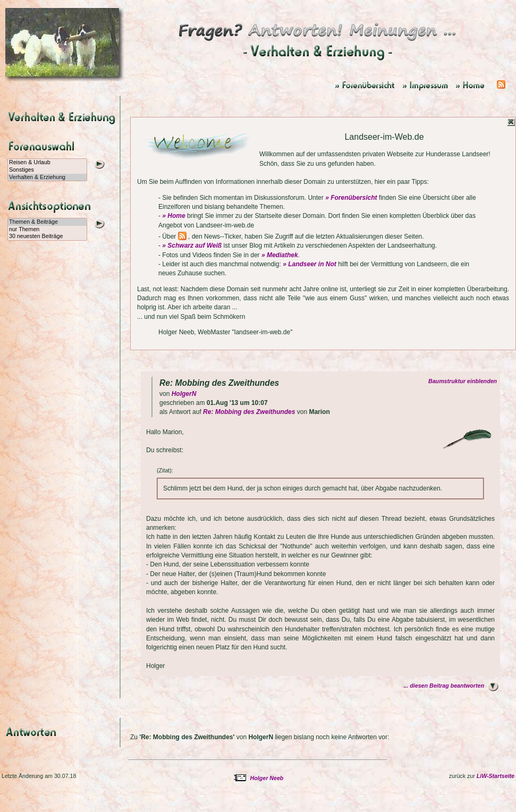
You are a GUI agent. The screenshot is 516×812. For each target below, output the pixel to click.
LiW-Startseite (496, 776)
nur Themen (47, 230)
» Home (174, 216)
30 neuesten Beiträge (47, 236)
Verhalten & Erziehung (47, 177)
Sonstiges (47, 170)
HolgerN (184, 394)
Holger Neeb (267, 778)
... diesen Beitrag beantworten (444, 686)
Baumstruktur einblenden (464, 381)
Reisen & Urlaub (47, 163)
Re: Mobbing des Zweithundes (249, 412)
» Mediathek (280, 255)
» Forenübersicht (351, 198)
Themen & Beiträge (47, 222)
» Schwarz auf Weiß (192, 246)
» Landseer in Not (310, 264)
